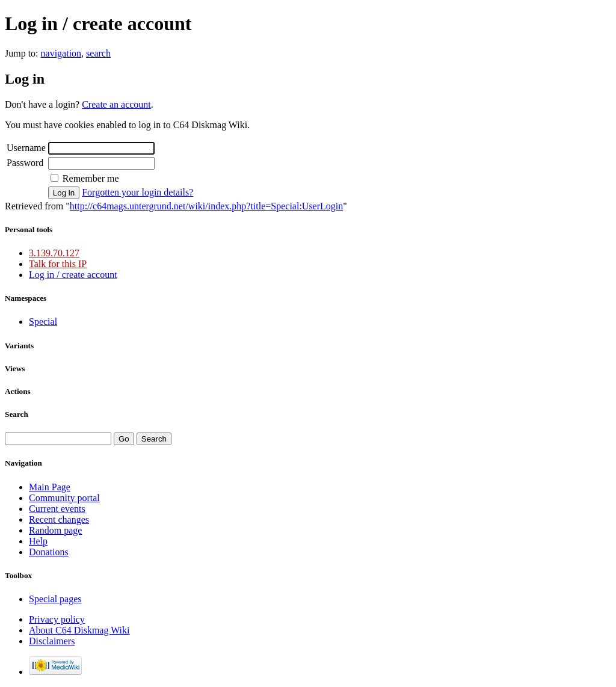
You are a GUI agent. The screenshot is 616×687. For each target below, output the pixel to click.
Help (38, 541)
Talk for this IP (58, 264)
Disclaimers (52, 641)
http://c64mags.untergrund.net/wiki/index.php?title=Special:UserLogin (206, 206)
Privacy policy (57, 619)
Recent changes (59, 519)
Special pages (55, 599)
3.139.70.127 (54, 253)
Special (43, 322)
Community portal (64, 498)
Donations (49, 552)
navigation (61, 53)
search (98, 53)
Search (17, 414)
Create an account (116, 104)
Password (25, 163)
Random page (55, 530)
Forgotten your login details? (137, 192)
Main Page (50, 487)
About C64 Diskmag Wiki (79, 630)
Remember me (91, 178)
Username (26, 148)
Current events (57, 509)
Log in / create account (73, 275)
